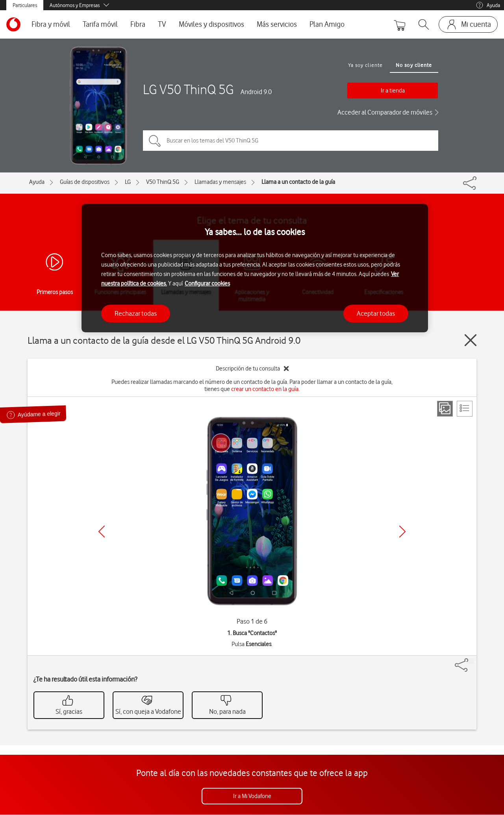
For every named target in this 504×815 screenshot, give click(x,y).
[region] (255, 268)
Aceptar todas (376, 313)
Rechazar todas (136, 313)
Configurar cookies (207, 283)
